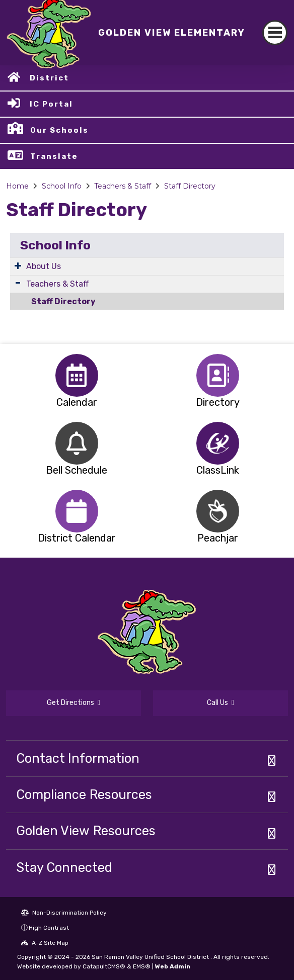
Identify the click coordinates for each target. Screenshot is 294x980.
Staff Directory (190, 186)
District (49, 78)
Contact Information (78, 758)
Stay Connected (64, 867)
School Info (62, 186)
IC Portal (51, 104)
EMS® (142, 966)
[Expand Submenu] (18, 265)
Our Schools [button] (59, 130)
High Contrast (49, 928)
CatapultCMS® (104, 966)
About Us (44, 266)
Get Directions (73, 703)
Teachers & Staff (123, 186)
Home (17, 186)
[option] (77, 375)
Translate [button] (54, 156)
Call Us (220, 703)
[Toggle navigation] (275, 33)
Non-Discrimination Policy (64, 913)
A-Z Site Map (45, 943)
